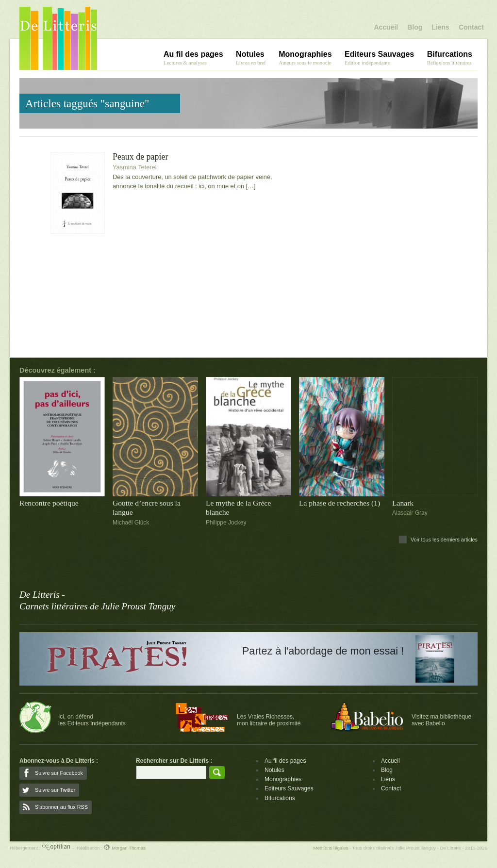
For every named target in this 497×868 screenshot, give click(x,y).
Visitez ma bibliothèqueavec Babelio (441, 720)
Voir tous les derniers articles (444, 540)
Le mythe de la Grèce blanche (238, 508)
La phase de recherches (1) (340, 503)
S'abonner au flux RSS (61, 807)
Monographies (283, 779)
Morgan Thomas (124, 848)
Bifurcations (280, 798)
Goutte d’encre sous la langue (147, 508)
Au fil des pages (285, 761)
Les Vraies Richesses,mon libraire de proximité (269, 720)
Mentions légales (331, 848)
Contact (471, 27)
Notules (274, 770)
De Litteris (58, 38)
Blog (415, 27)
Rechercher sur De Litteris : (174, 761)
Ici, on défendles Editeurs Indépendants (92, 720)
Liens (440, 27)
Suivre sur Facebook (59, 773)
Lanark (403, 503)
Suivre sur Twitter (55, 790)
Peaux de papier (140, 157)
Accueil (386, 27)
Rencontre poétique (49, 503)
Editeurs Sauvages (289, 788)
